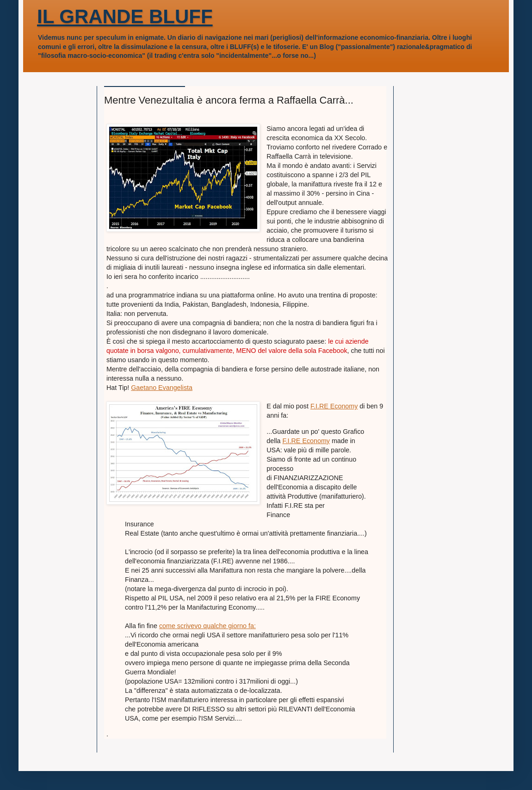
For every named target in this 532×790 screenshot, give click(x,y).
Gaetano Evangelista (162, 388)
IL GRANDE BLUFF (125, 16)
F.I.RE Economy (334, 406)
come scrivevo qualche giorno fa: (207, 626)
